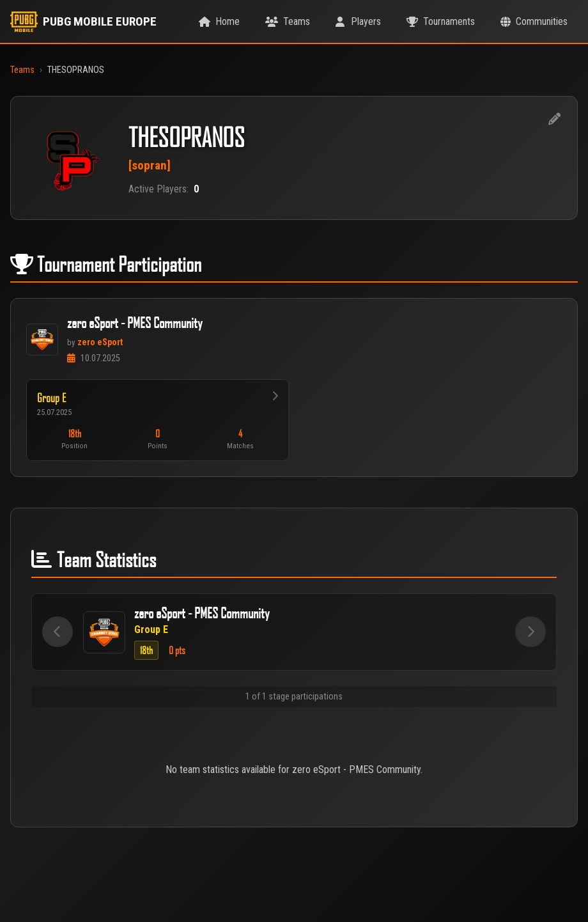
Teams (22, 70)
